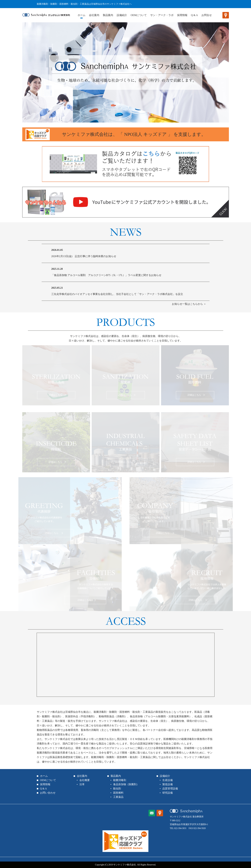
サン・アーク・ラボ (162, 15)
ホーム (82, 15)
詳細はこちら (55, 393)
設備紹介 (122, 15)
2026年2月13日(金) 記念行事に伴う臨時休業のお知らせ (84, 256)
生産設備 (168, 780)
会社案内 (94, 15)
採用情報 (182, 15)
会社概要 (85, 780)
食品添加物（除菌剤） (126, 784)
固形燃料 (118, 793)
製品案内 (108, 15)
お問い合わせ (48, 793)
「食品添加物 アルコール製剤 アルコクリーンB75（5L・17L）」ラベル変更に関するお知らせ (106, 275)
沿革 (82, 784)
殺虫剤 (117, 789)
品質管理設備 (170, 789)
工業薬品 (118, 797)
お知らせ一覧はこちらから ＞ (189, 304)
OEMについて (139, 15)
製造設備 (168, 784)
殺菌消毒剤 (120, 780)
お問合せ (207, 15)
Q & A (194, 15)
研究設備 (168, 793)
